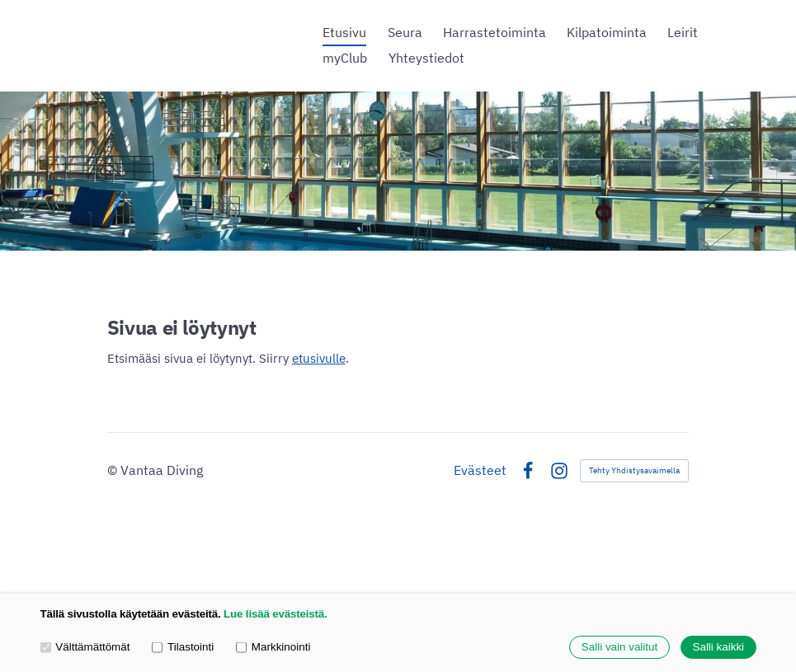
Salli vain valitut (619, 648)
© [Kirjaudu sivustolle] (114, 470)
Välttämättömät (85, 647)
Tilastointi (183, 647)
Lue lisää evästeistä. (275, 615)
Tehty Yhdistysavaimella (634, 470)
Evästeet (480, 471)
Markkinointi (273, 647)
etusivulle (319, 358)
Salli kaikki (718, 648)
